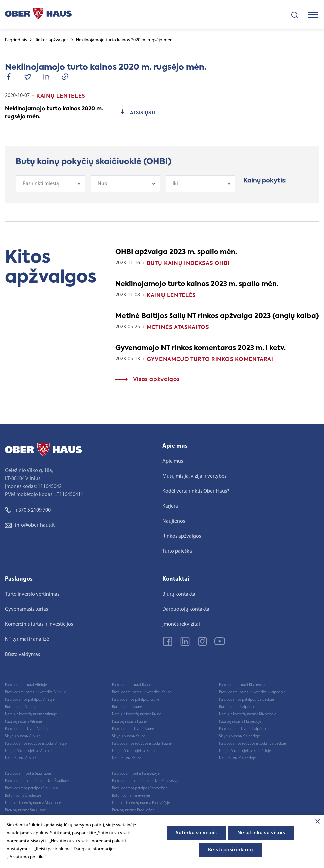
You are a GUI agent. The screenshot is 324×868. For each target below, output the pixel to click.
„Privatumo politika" (26, 857)
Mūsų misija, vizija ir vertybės (194, 476)
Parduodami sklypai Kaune (133, 729)
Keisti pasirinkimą (230, 850)
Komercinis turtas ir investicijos (39, 624)
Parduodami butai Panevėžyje (136, 774)
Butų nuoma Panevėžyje (131, 796)
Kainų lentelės (171, 296)
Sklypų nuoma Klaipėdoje (239, 736)
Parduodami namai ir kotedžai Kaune (142, 692)
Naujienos (174, 521)
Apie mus (173, 461)
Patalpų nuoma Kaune (129, 722)
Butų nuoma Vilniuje (21, 707)
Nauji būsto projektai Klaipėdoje (245, 751)
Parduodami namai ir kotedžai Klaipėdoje (252, 692)
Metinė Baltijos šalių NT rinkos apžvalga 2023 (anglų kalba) (217, 316)
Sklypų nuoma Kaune (129, 736)
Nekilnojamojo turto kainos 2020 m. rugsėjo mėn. (54, 113)
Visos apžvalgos (147, 380)
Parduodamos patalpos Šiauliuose (32, 788)
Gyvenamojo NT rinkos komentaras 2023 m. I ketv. (201, 348)
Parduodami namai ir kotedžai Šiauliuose (38, 781)
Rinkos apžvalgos (52, 40)
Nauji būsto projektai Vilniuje (28, 751)
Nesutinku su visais (261, 833)
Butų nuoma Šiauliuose (23, 796)
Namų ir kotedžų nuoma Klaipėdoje (248, 714)
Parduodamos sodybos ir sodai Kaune (142, 744)
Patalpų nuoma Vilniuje (24, 722)
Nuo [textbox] (103, 192)
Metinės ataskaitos (178, 328)
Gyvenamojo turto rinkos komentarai (210, 360)
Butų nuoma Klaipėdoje (238, 707)
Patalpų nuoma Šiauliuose (26, 810)
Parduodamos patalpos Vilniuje (30, 700)
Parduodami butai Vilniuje (26, 685)
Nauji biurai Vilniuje (21, 758)
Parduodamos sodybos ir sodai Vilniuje (36, 744)
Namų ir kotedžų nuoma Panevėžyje (141, 803)
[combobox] (51, 192)
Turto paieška (177, 551)
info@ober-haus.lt (30, 525)
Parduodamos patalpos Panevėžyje (140, 788)
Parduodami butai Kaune (132, 685)
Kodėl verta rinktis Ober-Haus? (196, 491)
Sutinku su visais (196, 833)
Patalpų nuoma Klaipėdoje (240, 722)
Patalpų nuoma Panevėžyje (133, 810)
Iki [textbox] (175, 192)
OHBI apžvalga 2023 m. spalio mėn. (176, 252)
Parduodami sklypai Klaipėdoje (244, 729)
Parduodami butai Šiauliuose (28, 774)
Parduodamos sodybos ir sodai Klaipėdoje (252, 744)
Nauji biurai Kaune (127, 758)
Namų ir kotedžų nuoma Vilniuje (31, 714)
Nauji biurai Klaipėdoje (237, 758)
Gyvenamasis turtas (27, 609)
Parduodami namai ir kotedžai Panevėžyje (146, 781)
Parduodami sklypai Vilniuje (27, 729)
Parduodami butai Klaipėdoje (243, 685)
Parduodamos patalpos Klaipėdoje (246, 700)
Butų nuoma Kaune (127, 707)
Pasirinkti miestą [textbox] (41, 192)
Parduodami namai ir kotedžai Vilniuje (36, 692)
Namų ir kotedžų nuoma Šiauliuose (33, 803)
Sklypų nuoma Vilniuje (23, 736)
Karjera (170, 506)
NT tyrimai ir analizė (27, 639)
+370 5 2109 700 (28, 510)
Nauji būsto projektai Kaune (134, 751)
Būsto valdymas (23, 655)
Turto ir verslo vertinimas (32, 594)
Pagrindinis (16, 40)
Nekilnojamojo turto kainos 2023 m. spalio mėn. (197, 284)
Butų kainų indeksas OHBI (188, 264)
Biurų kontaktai (179, 594)
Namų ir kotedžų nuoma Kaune (137, 714)
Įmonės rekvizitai (181, 624)
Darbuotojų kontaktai (186, 609)
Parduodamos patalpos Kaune (136, 700)
